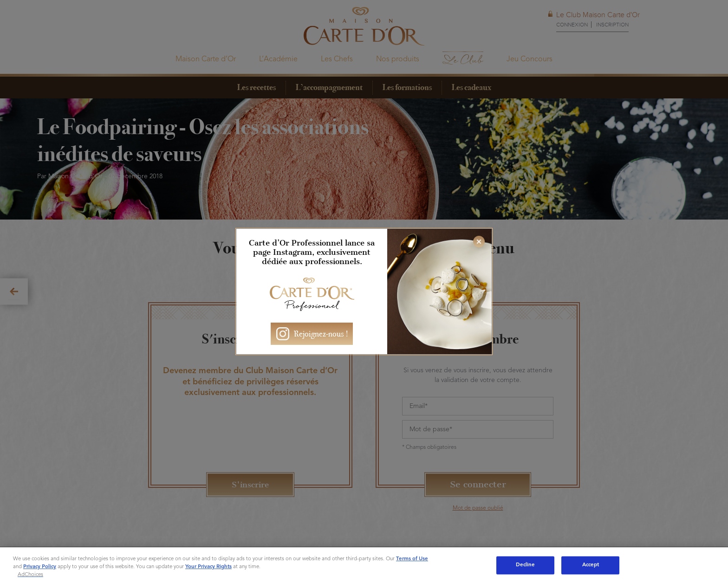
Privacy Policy (40, 567)
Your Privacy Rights (208, 567)
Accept (591, 565)
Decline (526, 565)
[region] (364, 565)
